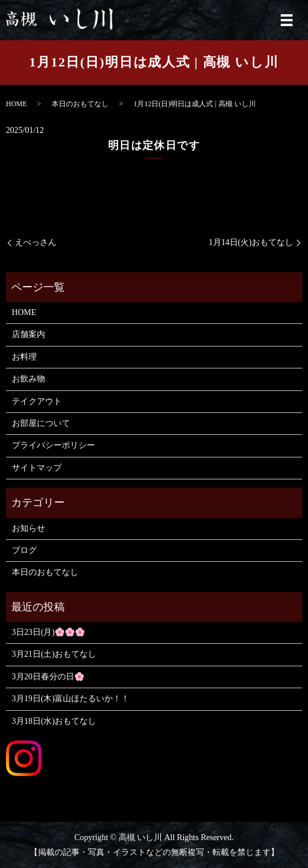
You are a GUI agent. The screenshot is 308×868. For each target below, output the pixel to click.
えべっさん (36, 242)
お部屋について (41, 423)
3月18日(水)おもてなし (54, 721)
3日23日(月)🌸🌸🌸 (48, 632)
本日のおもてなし (80, 104)
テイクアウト (37, 401)
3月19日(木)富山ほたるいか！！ (71, 699)
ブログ (24, 550)
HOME (16, 104)
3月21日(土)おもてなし (54, 654)
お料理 (24, 357)
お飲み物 (28, 379)
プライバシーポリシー (53, 445)
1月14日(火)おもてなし (251, 242)
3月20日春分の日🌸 (48, 677)
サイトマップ (37, 468)
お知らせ (28, 528)
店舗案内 (28, 334)
